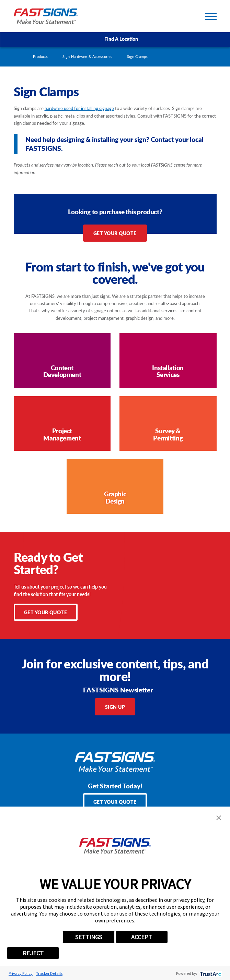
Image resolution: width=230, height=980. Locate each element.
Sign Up (115, 707)
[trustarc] (210, 973)
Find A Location (115, 39)
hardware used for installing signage (79, 108)
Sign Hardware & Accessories (87, 56)
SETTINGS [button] (89, 937)
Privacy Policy (21, 973)
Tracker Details (49, 973)
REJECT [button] (33, 953)
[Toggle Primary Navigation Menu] (211, 16)
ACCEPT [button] (142, 937)
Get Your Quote (115, 233)
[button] (219, 818)
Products (41, 56)
